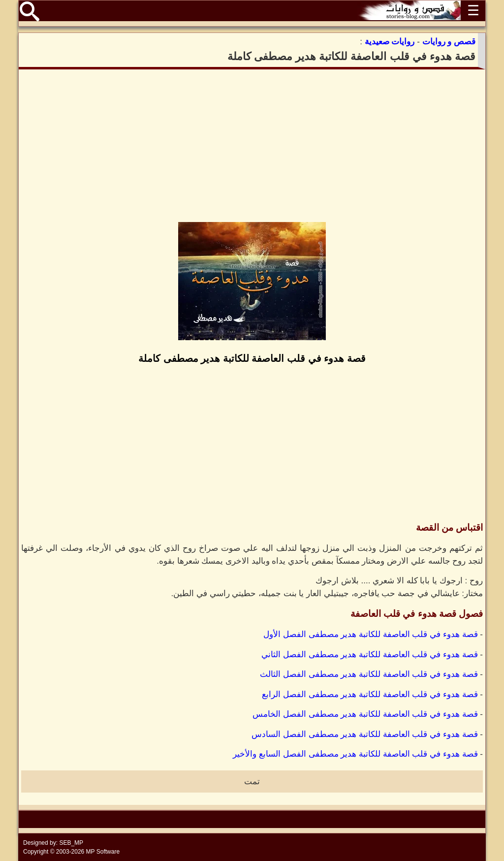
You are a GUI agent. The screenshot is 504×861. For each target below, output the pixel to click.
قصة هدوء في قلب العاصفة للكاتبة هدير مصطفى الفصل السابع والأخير (355, 754)
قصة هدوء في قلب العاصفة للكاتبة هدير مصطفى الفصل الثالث (369, 674)
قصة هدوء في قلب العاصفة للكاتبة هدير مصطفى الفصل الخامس (365, 714)
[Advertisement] (252, 146)
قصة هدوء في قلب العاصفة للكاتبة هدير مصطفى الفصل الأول (371, 634)
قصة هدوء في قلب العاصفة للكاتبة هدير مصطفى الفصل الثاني (370, 654)
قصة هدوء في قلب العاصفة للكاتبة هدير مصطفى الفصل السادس (365, 734)
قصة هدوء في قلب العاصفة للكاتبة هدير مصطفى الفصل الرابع (370, 694)
